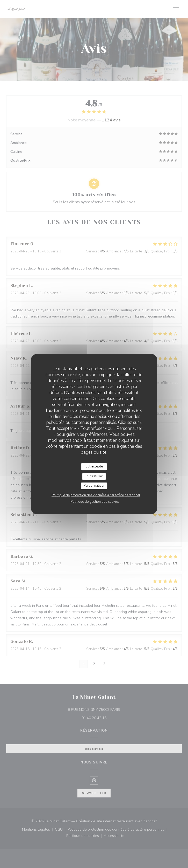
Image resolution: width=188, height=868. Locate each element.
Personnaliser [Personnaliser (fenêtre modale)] (94, 486)
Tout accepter (94, 466)
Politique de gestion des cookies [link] (95, 502)
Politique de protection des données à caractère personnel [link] (96, 495)
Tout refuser (94, 476)
